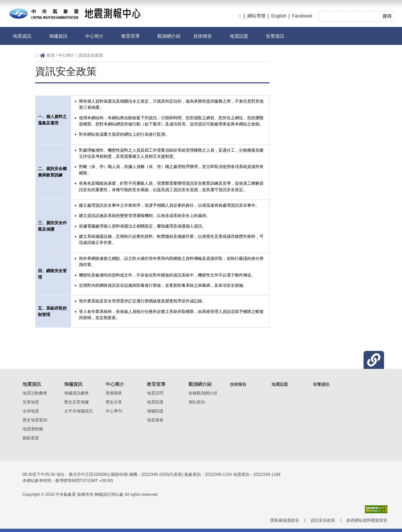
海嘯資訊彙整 (76, 393)
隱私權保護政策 (285, 520)
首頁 (51, 55)
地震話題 (239, 36)
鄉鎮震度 (31, 438)
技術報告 (203, 36)
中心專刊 (114, 411)
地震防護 (155, 402)
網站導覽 (256, 16)
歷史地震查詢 (35, 420)
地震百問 (155, 393)
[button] (374, 360)
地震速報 (155, 420)
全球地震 (31, 411)
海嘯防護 (155, 411)
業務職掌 (114, 393)
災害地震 (31, 402)
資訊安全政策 (91, 55)
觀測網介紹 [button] (169, 36)
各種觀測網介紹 (203, 393)
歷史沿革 (114, 402)
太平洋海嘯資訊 (78, 411)
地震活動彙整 (35, 393)
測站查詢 (197, 402)
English (279, 16)
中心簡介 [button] (94, 36)
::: (240, 16)
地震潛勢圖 (33, 429)
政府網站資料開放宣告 (367, 520)
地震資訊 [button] (22, 36)
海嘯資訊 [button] (58, 36)
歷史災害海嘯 (76, 402)
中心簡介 (66, 55)
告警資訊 (275, 36)
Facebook (302, 16)
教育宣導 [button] (130, 36)
